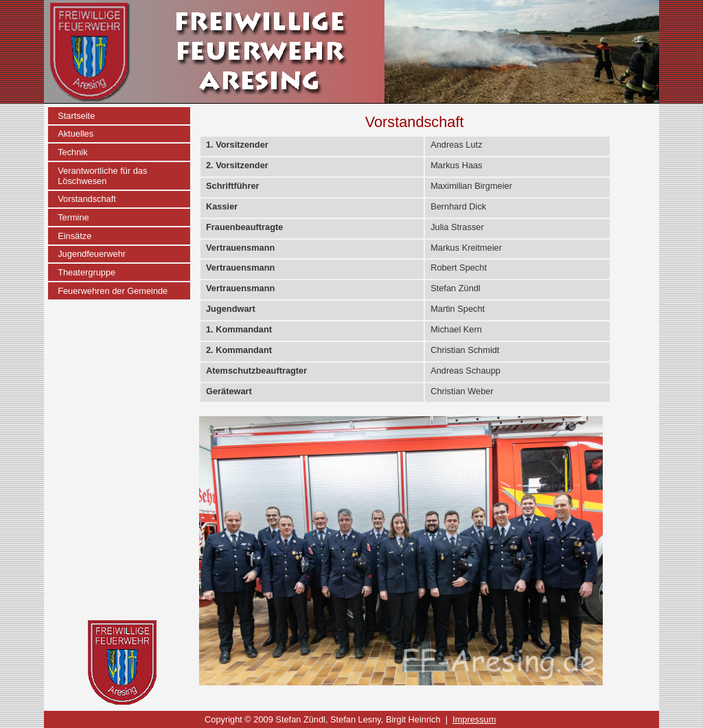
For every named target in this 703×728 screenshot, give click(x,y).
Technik (72, 152)
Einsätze (74, 236)
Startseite (76, 116)
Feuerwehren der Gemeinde (113, 291)
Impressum (474, 719)
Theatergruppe (87, 272)
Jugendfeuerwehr (92, 254)
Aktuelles (76, 134)
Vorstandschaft (87, 199)
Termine (73, 217)
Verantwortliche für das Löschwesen (102, 176)
